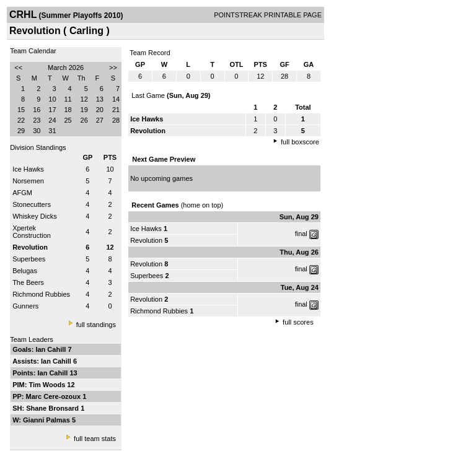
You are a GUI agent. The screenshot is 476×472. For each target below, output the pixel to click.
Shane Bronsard (53, 408)
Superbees (29, 259)
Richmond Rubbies (41, 294)
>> (113, 68)
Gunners (25, 306)
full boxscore (300, 142)
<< (18, 68)
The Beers (28, 282)
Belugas (25, 271)
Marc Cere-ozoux (55, 396)
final (301, 234)
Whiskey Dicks (35, 216)
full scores (298, 322)
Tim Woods (48, 385)
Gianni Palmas (47, 420)
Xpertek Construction (32, 232)
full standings (96, 325)
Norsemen (28, 181)
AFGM (22, 193)
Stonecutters (32, 204)
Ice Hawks (28, 169)
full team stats (95, 439)
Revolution (146, 240)
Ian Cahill (51, 349)
